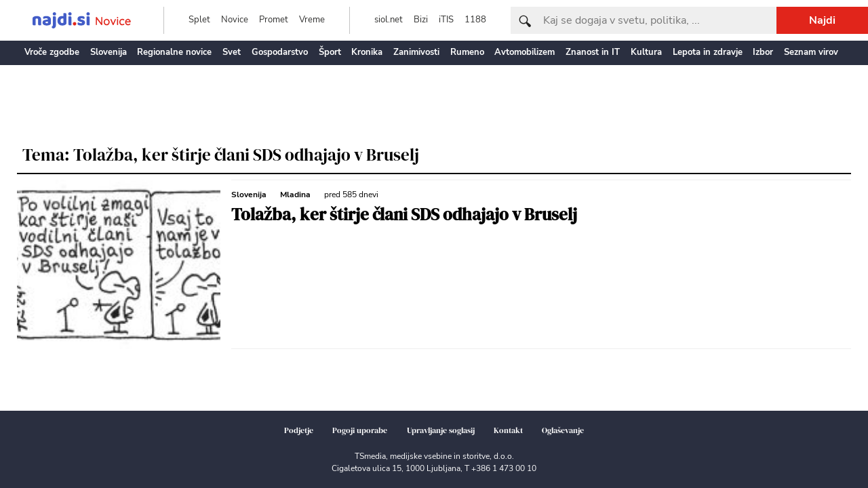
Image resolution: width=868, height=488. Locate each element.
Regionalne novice (174, 52)
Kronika (367, 52)
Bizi (421, 20)
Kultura (646, 52)
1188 (475, 20)
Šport (330, 52)
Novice (235, 20)
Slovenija (108, 52)
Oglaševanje (563, 430)
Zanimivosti (416, 52)
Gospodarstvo (280, 52)
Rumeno (467, 52)
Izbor (763, 52)
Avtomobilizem (525, 52)
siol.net (389, 20)
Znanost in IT (593, 52)
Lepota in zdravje (708, 52)
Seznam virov (811, 52)
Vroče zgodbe (52, 52)
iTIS (446, 20)
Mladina (295, 195)
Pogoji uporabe (360, 430)
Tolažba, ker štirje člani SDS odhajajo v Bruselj (404, 214)
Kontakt (508, 430)
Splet (199, 20)
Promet (274, 20)
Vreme (312, 20)
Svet (232, 52)
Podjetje (299, 430)
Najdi (822, 20)
